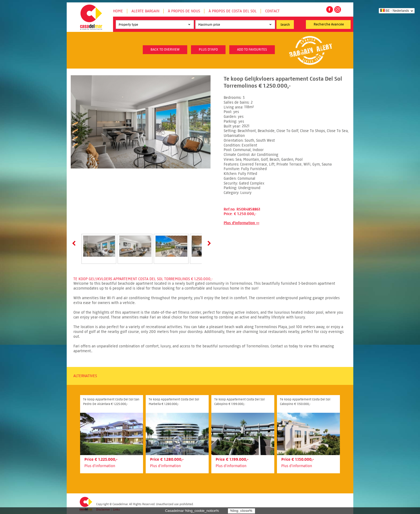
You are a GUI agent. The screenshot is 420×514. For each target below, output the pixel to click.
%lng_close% (241, 511)
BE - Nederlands (395, 11)
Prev (75, 243)
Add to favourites (252, 50)
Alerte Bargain (145, 11)
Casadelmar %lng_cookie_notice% (192, 511)
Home (118, 11)
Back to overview (165, 50)
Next (208, 243)
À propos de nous (184, 11)
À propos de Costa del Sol (233, 11)
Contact (272, 11)
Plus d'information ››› (241, 223)
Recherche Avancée (329, 24)
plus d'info (208, 50)
